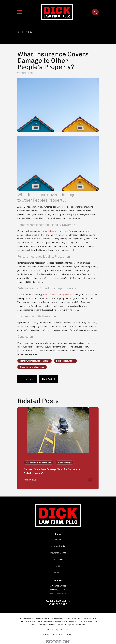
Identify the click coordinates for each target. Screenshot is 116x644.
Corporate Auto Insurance (32, 367)
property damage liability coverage (57, 294)
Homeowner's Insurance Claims (35, 361)
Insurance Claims (58, 553)
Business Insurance (65, 361)
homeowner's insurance (48, 231)
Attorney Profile (58, 546)
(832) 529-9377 (58, 604)
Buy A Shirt (58, 559)
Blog (58, 566)
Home (58, 539)
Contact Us (58, 572)
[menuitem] (46, 634)
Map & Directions (58, 593)
